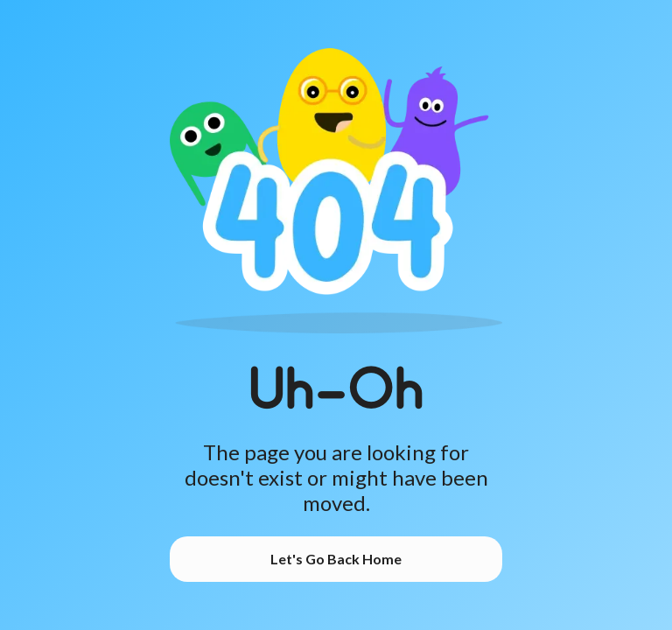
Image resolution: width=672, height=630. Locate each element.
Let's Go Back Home (336, 559)
